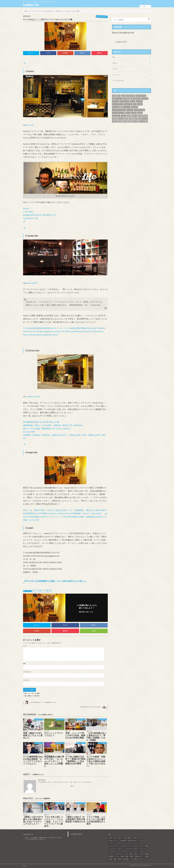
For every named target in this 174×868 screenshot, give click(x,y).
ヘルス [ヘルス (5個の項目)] (134, 113)
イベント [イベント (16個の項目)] (115, 101)
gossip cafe (30, 283)
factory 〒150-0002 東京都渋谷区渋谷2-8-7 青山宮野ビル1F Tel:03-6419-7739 (40, 213)
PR (113, 57)
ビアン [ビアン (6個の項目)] (128, 113)
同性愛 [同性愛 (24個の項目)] (115, 118)
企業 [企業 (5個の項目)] (129, 116)
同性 (50, 591)
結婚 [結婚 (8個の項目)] (120, 121)
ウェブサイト (26, 680)
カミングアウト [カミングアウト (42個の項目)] (118, 104)
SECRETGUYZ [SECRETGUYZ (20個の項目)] (136, 98)
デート (43, 591)
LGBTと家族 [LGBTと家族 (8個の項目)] (131, 96)
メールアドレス (27, 672)
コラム (115, 69)
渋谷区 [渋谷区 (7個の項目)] (115, 121)
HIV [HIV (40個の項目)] (119, 96)
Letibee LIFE (121, 42)
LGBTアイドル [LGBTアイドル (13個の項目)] (141, 96)
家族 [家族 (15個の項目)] (126, 118)
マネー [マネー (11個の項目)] (140, 113)
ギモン (115, 63)
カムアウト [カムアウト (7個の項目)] (128, 104)
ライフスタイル (28, 591)
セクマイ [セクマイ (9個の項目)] (135, 107)
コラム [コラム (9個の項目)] (140, 104)
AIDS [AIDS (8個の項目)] (114, 96)
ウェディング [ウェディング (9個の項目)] (124, 101)
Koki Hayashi (42, 780)
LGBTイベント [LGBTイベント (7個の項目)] (117, 98)
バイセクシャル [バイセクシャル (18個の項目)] (139, 110)
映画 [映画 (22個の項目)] (135, 118)
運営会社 (25, 866)
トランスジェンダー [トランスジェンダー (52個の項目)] (119, 110)
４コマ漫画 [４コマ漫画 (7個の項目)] (144, 121)
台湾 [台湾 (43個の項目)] (140, 116)
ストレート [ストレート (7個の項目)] (126, 107)
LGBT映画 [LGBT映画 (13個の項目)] (127, 98)
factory (29, 125)
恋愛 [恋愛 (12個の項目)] (131, 118)
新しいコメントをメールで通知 (32, 694)
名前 (24, 664)
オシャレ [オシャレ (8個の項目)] (139, 101)
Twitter (72, 786)
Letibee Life (31, 5)
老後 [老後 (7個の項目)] (125, 121)
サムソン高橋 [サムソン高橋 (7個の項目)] (117, 107)
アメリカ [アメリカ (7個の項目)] (145, 98)
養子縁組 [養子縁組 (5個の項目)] (135, 121)
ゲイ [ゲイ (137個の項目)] (135, 104)
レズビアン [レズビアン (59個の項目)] (116, 116)
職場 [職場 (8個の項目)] (129, 121)
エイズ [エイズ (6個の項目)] (132, 101)
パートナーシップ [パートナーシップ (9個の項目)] (118, 113)
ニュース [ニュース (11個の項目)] (130, 110)
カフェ (36, 591)
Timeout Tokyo (32, 397)
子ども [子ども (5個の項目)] (121, 118)
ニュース (116, 75)
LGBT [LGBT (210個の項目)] (123, 96)
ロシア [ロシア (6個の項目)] (124, 116)
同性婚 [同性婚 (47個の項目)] (145, 116)
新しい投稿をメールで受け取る (32, 696)
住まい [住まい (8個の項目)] (134, 116)
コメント (25, 646)
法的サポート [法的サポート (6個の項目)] (143, 118)
